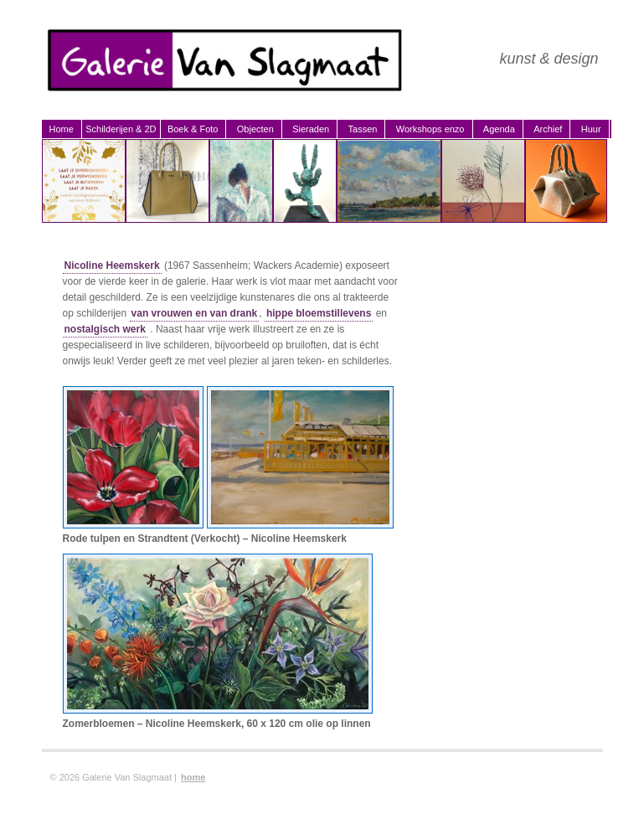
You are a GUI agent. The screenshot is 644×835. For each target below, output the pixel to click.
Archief (548, 129)
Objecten (255, 129)
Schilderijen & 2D (121, 129)
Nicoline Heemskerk (112, 265)
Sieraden (311, 129)
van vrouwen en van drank (195, 313)
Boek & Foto (193, 129)
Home (62, 129)
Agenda (499, 129)
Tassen (363, 129)
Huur (591, 129)
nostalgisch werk (105, 329)
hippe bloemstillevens (319, 313)
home (193, 777)
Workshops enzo (430, 129)
